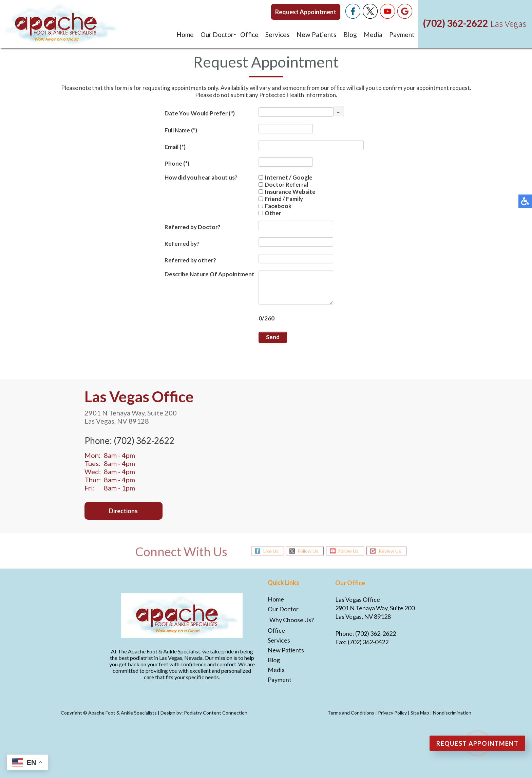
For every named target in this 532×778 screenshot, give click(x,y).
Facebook (275, 206)
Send (273, 337)
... (339, 111)
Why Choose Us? (292, 620)
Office (249, 34)
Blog (350, 34)
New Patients (317, 34)
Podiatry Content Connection (216, 713)
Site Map (420, 713)
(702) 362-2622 (455, 23)
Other (270, 213)
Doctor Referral (283, 184)
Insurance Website (287, 192)
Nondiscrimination (452, 713)
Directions (116, 511)
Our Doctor (217, 34)
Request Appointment (306, 12)
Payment (402, 34)
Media (373, 34)
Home (185, 34)
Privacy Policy (392, 713)
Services (278, 34)
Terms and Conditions (351, 713)
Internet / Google (286, 177)
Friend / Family (281, 199)
